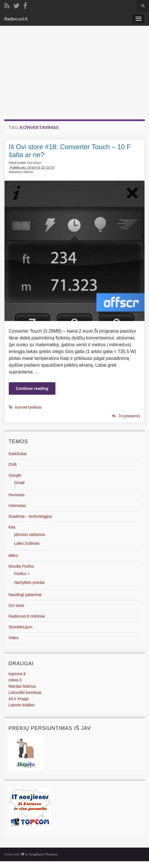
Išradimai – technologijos (30, 516)
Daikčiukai (18, 454)
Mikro (13, 556)
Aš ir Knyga (19, 699)
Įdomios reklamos (30, 535)
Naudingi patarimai (25, 595)
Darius (28, 172)
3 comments (129, 416)
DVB (13, 464)
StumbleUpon (20, 627)
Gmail (19, 483)
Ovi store (34, 163)
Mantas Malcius (22, 686)
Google (15, 475)
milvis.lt (15, 680)
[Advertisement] (74, 77)
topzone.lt (17, 674)
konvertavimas (28, 407)
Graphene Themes (43, 854)
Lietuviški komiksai (25, 692)
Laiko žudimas (27, 543)
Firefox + (22, 574)
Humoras (17, 495)
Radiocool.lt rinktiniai (27, 616)
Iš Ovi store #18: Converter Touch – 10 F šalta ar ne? (70, 151)
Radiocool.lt (16, 19)
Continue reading (32, 388)
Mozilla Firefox (21, 566)
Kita (12, 527)
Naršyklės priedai (29, 582)
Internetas (17, 506)
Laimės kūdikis (21, 705)
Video (14, 638)
